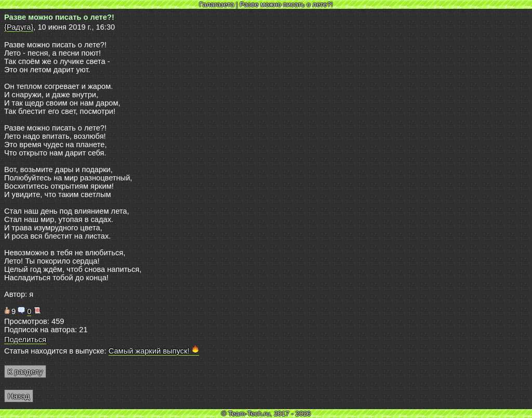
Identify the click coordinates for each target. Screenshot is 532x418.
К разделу (25, 372)
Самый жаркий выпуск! (154, 351)
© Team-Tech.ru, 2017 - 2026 (266, 414)
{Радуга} (19, 27)
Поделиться (25, 339)
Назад (19, 396)
